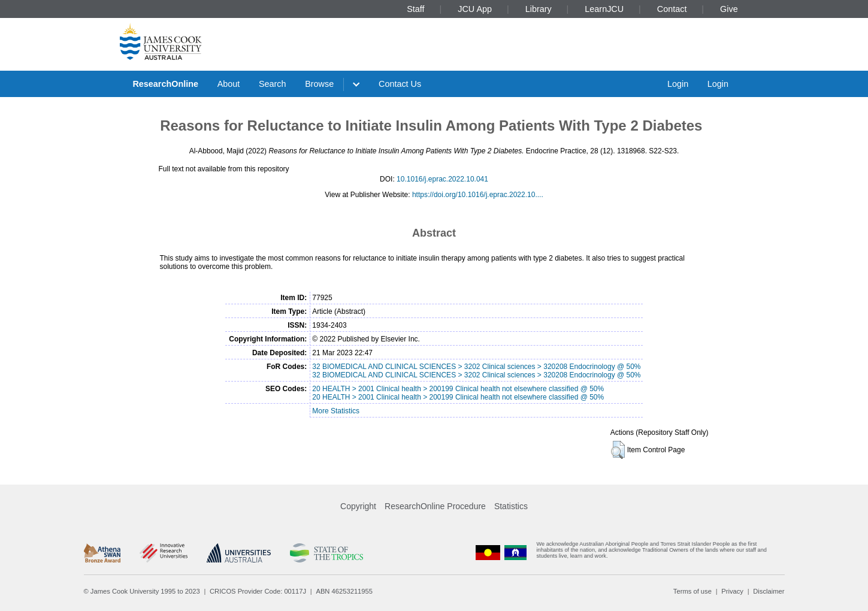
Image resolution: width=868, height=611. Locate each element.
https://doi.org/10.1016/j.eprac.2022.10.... (478, 195)
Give (729, 9)
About (229, 84)
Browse (319, 84)
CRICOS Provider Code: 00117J (258, 591)
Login (678, 84)
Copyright (358, 506)
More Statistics (336, 411)
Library (539, 9)
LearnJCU (604, 9)
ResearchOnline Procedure (435, 506)
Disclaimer (769, 591)
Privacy (732, 591)
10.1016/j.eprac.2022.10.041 (442, 179)
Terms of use (692, 591)
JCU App (475, 9)
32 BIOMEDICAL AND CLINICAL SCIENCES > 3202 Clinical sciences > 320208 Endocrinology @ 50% (476, 367)
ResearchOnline (165, 84)
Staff (415, 9)
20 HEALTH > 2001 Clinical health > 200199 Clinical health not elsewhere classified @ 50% (458, 389)
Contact (672, 9)
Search (273, 84)
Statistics (511, 506)
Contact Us (400, 84)
